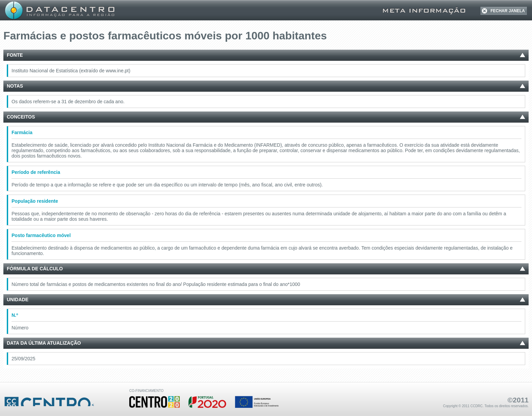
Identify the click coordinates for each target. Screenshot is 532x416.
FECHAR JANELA (508, 11)
